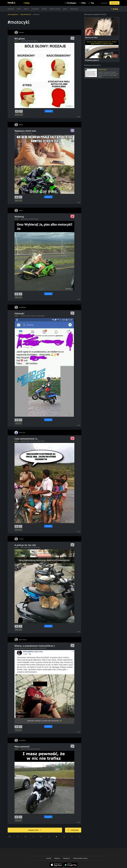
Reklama (57, 858)
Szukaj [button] (115, 9)
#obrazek (23, 441)
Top (92, 3)
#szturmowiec (31, 749)
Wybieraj (19, 217)
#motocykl (28, 41)
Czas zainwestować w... (26, 439)
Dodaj (27, 3)
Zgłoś (79, 117)
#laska (32, 219)
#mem (23, 41)
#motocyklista (36, 648)
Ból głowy (20, 39)
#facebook (23, 648)
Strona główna (13, 14)
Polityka (44, 9)
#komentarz (43, 648)
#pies (22, 219)
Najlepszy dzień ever (25, 131)
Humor (19, 9)
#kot (22, 547)
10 (10, 837)
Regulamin (67, 858)
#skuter (29, 316)
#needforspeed (41, 316)
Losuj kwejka (73, 830)
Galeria (26, 9)
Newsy (65, 9)
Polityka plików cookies (80, 858)
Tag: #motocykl (26, 14)
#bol (32, 41)
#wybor (36, 219)
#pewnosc (38, 749)
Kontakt (49, 858)
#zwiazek (23, 133)
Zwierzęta (11, 9)
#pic (39, 547)
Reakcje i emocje (55, 9)
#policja (39, 441)
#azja (43, 441)
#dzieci (28, 441)
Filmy (84, 3)
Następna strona (35, 830)
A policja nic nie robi (25, 545)
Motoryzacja (74, 9)
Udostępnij (49, 111)
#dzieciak (34, 316)
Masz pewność (22, 747)
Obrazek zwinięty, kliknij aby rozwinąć (43, 721)
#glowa (36, 41)
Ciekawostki (35, 9)
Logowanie (104, 3)
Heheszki (19, 313)
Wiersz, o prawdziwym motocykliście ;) (35, 646)
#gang (35, 547)
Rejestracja (114, 3)
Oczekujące (72, 3)
